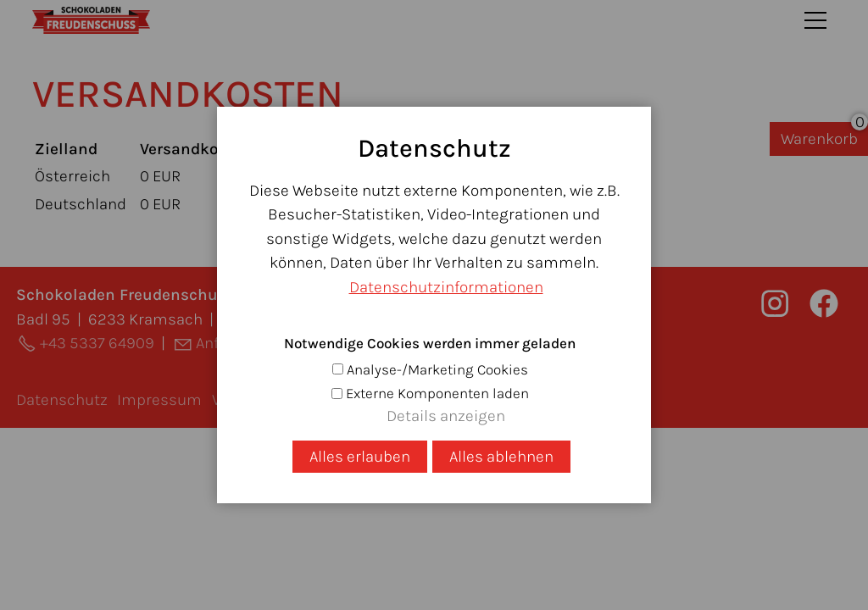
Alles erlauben (360, 457)
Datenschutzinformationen (446, 287)
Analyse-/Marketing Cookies (437, 369)
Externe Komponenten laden (437, 393)
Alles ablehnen (501, 457)
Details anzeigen (446, 416)
